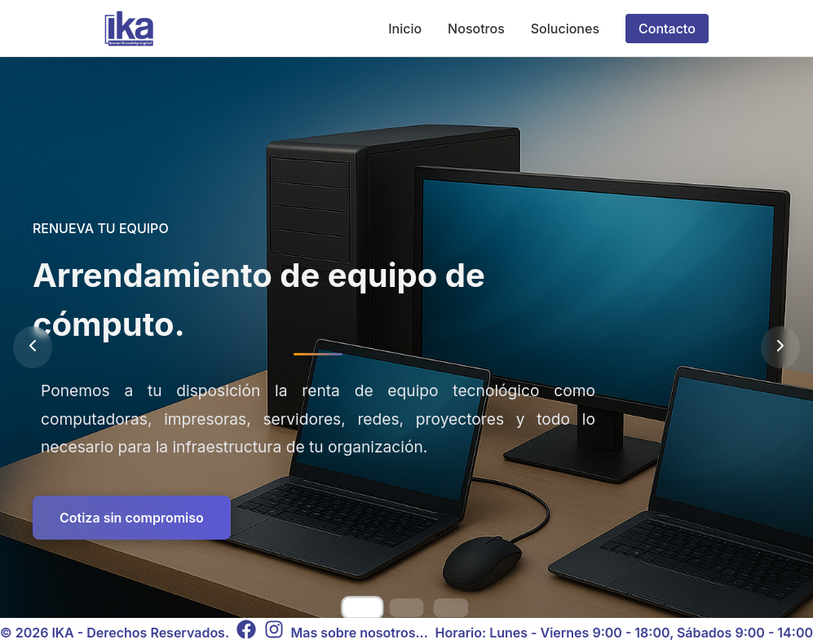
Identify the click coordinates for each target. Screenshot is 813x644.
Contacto (667, 29)
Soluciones (565, 29)
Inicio (405, 29)
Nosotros (476, 29)
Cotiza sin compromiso (132, 518)
